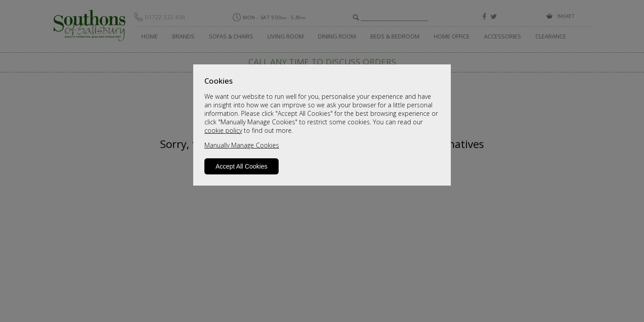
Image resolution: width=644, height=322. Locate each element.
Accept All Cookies (241, 166)
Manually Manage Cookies (242, 145)
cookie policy (223, 130)
